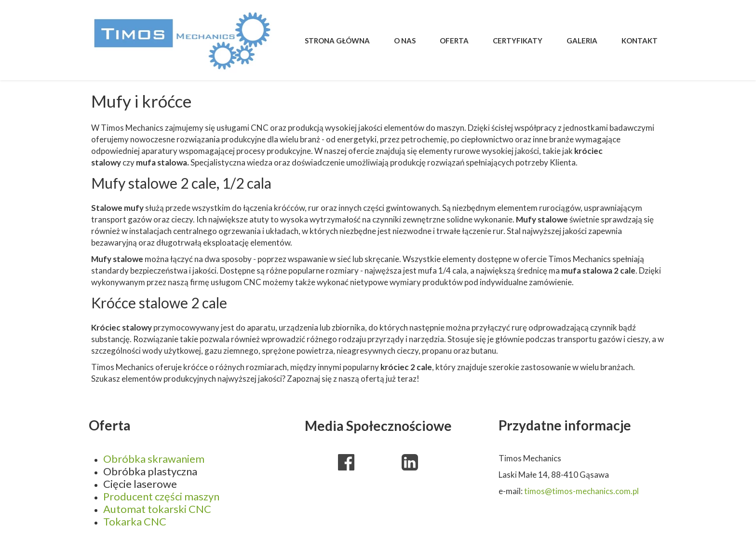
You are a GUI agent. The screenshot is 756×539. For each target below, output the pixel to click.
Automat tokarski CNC (157, 509)
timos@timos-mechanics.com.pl (581, 491)
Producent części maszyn (161, 496)
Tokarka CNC (135, 521)
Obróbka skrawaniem (154, 459)
